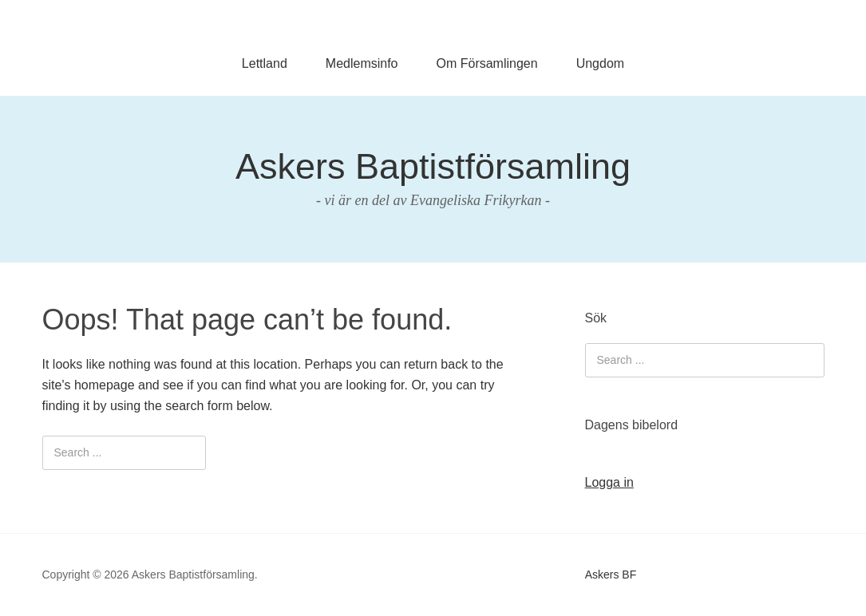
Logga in (609, 482)
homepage (105, 385)
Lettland (265, 63)
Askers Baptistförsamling (433, 166)
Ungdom (600, 63)
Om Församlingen (487, 63)
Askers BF (611, 575)
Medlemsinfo (362, 63)
